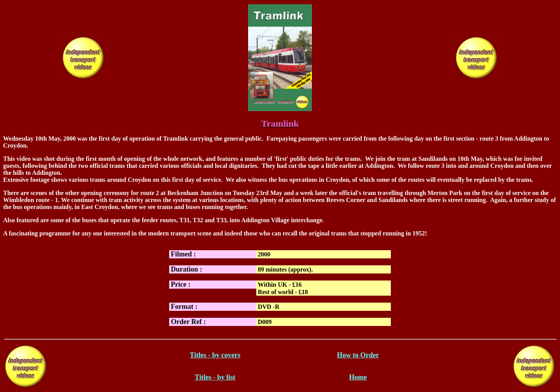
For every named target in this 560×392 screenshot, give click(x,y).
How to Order (358, 355)
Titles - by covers (215, 355)
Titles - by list (215, 377)
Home (358, 377)
